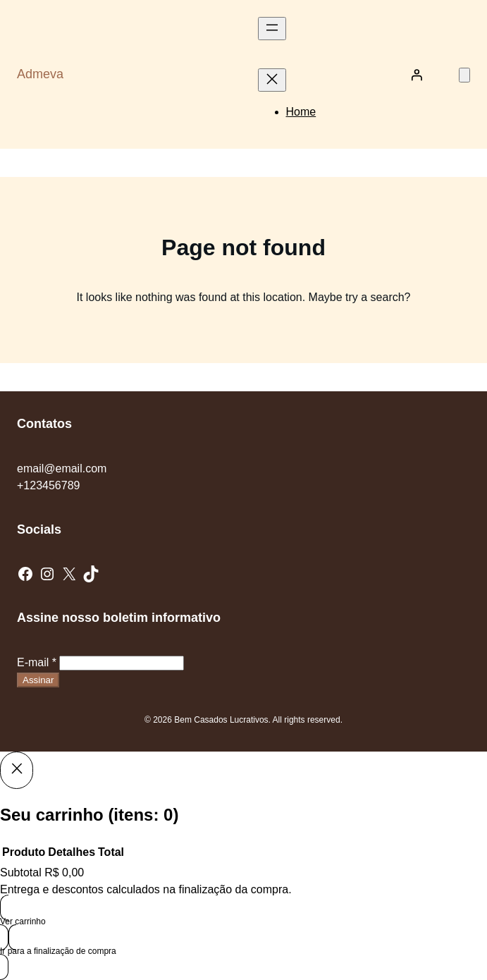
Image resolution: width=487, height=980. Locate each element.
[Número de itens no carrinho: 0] (464, 75)
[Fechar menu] (272, 80)
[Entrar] (417, 75)
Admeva (40, 74)
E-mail (37, 662)
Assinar (38, 680)
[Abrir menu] (272, 29)
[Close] (17, 770)
